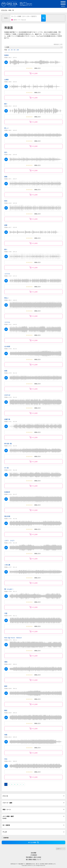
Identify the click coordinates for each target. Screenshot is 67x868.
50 (15, 50)
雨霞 (6, 735)
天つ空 (7, 468)
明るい (8, 298)
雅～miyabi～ (9, 589)
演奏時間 (5, 838)
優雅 (6, 177)
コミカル (7, 274)
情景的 (7, 55)
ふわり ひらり (9, 540)
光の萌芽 (7, 346)
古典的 (7, 79)
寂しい (7, 128)
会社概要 (34, 853)
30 (12, 50)
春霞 (6, 371)
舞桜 (6, 710)
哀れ (6, 152)
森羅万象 (7, 419)
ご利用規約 (34, 855)
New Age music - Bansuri (13, 638)
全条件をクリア (61, 849)
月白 (6, 759)
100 (18, 50)
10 (9, 50)
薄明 (6, 662)
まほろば (7, 395)
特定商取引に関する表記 (34, 857)
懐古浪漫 (7, 516)
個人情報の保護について (34, 859)
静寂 (6, 686)
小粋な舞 (7, 565)
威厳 (6, 225)
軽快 (6, 201)
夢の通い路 (8, 444)
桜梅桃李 (7, 492)
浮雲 (6, 613)
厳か (6, 104)
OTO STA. (4, 10)
